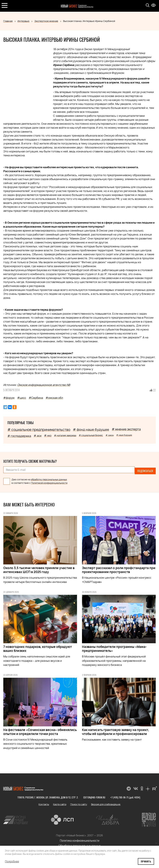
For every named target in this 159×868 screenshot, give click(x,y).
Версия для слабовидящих (106, 802)
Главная (8, 21)
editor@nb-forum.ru (94, 795)
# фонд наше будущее (91, 430)
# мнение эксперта (126, 429)
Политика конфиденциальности (80, 838)
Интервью (23, 21)
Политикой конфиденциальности (49, 481)
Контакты (44, 802)
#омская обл (54, 398)
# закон (110, 435)
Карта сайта (60, 802)
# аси (38, 436)
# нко (48, 436)
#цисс (22, 398)
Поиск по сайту (79, 802)
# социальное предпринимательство (39, 430)
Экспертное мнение (46, 21)
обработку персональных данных (49, 477)
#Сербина (36, 398)
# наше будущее (124, 435)
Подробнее (12, 861)
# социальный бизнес (91, 435)
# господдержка (19, 436)
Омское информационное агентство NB (44, 385)
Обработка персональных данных (79, 843)
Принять (146, 861)
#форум (9, 398)
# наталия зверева (65, 435)
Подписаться (145, 470)
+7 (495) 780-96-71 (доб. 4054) (125, 795)
